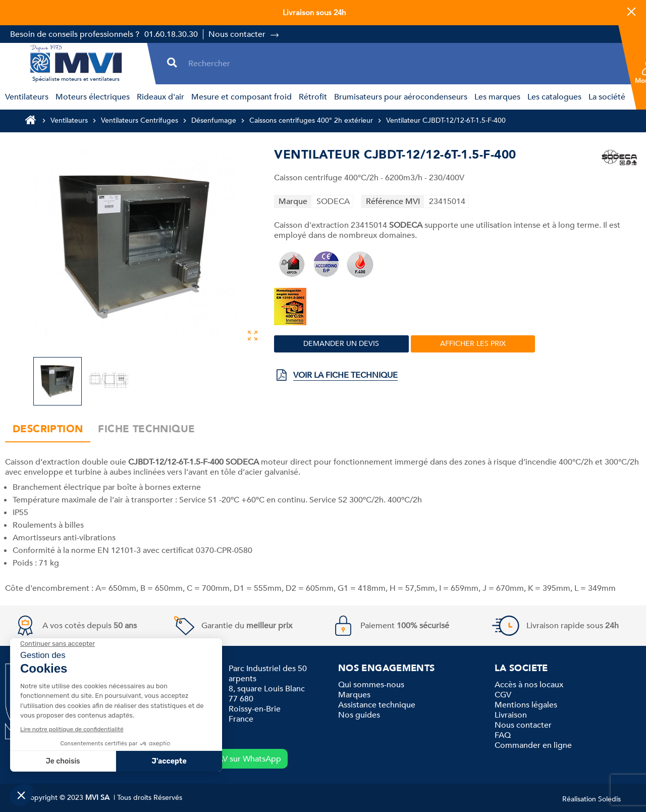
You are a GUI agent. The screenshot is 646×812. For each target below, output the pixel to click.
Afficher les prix (473, 344)
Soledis (609, 799)
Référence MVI (393, 201)
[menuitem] (25, 97)
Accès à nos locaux (529, 685)
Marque (293, 201)
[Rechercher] (402, 63)
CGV (503, 695)
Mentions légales (526, 705)
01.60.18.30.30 (171, 34)
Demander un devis (341, 344)
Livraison (511, 715)
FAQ (503, 735)
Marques (354, 695)
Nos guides (359, 715)
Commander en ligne (533, 745)
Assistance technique (377, 705)
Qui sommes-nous (371, 685)
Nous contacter (237, 34)
